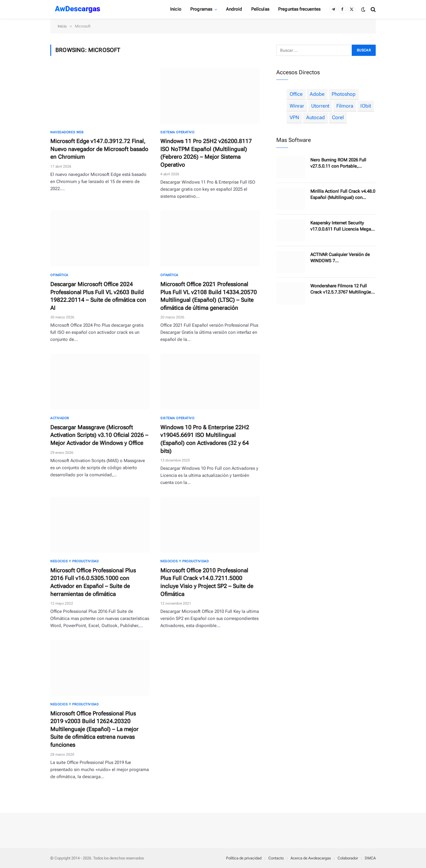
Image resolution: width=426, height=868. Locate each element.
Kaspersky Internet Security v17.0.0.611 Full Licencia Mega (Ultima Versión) (341, 226)
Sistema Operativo (177, 132)
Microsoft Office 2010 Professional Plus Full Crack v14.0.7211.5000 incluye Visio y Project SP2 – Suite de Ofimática (207, 582)
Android (234, 9)
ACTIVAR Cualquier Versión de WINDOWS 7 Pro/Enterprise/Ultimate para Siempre (340, 258)
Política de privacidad (244, 858)
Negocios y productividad (74, 561)
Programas (201, 9)
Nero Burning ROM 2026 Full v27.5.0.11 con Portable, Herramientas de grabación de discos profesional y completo (341, 163)
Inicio (176, 9)
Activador (60, 418)
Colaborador (348, 858)
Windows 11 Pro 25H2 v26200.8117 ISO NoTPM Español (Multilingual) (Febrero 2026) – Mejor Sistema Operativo (206, 153)
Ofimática (59, 275)
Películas (260, 9)
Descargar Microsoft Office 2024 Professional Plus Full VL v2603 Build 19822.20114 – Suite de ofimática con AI (98, 296)
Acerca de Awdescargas (311, 858)
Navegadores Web (67, 132)
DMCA (370, 858)
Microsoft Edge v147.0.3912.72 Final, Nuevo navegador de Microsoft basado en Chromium (99, 149)
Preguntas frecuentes (299, 9)
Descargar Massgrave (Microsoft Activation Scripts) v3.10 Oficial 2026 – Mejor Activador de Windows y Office (99, 435)
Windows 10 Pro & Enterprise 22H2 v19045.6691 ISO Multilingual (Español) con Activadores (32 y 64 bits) (205, 439)
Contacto (276, 858)
